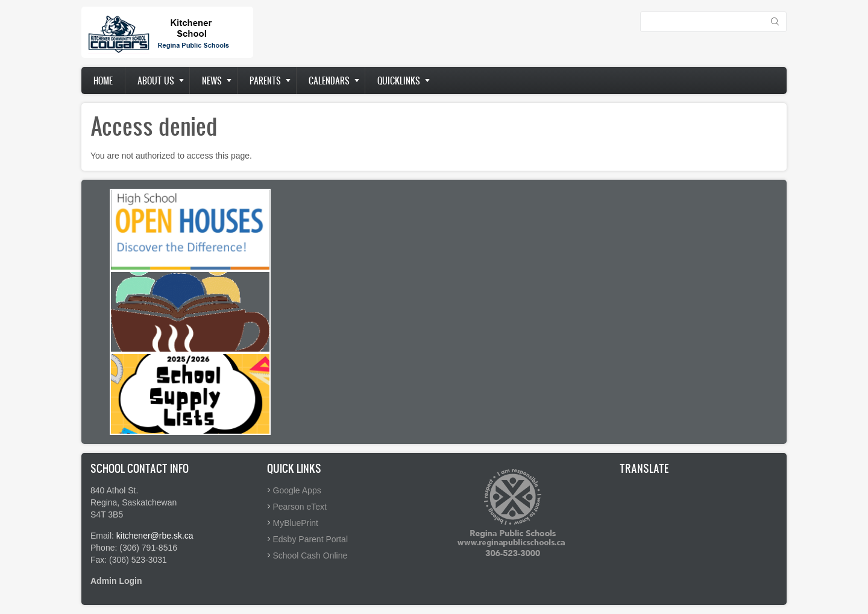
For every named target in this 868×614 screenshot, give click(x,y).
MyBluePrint (296, 523)
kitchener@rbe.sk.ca (155, 536)
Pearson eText (300, 507)
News (212, 81)
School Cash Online (310, 555)
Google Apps (297, 490)
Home (103, 81)
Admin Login (116, 581)
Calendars (329, 81)
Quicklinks (399, 81)
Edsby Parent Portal (311, 539)
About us (156, 81)
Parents (265, 81)
